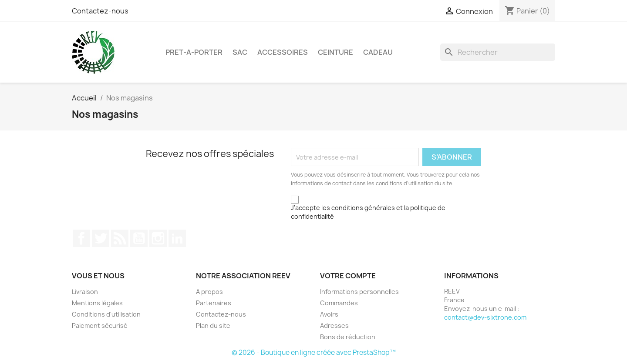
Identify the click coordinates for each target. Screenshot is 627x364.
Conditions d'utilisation (106, 314)
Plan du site (213, 326)
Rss (120, 238)
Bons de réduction (348, 337)
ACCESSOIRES (283, 52)
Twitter (101, 238)
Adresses (334, 326)
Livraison (85, 292)
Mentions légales (97, 303)
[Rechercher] (498, 52)
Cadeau (378, 52)
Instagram (158, 238)
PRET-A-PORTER (194, 52)
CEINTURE (335, 52)
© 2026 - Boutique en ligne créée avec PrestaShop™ (314, 352)
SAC (240, 52)
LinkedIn (177, 238)
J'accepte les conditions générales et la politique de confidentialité (368, 212)
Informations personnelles (359, 292)
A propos (209, 292)
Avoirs (329, 314)
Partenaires (214, 303)
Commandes (339, 303)
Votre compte (348, 276)
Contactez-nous (100, 11)
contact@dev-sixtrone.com (485, 317)
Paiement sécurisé (100, 326)
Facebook (81, 238)
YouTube (139, 238)
